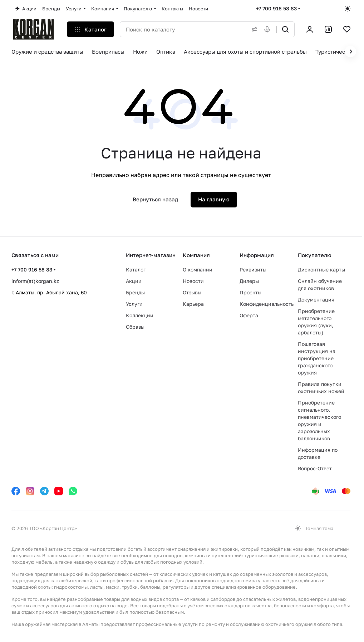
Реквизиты (253, 269)
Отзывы (192, 292)
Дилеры (249, 281)
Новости (193, 281)
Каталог (136, 269)
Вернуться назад (155, 199)
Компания (196, 255)
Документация (316, 300)
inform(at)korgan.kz (35, 281)
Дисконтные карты (321, 269)
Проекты (250, 292)
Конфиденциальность (267, 304)
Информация (257, 255)
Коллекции (140, 315)
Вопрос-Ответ (315, 468)
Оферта (249, 315)
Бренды (135, 292)
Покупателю (315, 255)
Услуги (134, 304)
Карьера (193, 304)
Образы (135, 327)
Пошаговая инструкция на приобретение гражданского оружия (317, 358)
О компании (198, 269)
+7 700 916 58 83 (276, 8)
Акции (134, 281)
